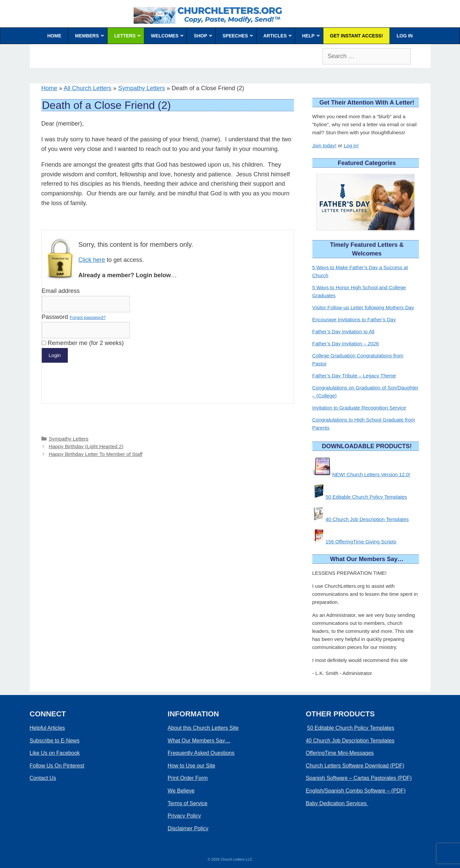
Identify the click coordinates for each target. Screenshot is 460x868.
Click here (92, 260)
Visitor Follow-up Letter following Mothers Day (363, 307)
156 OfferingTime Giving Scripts (361, 542)
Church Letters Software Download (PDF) (355, 766)
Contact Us (43, 778)
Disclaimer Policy (188, 828)
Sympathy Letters (142, 88)
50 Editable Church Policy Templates (366, 497)
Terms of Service (188, 803)
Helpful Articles (47, 728)
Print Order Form (188, 778)
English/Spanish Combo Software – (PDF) (356, 791)
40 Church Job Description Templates (367, 519)
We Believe (181, 791)
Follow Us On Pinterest (57, 766)
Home (49, 88)
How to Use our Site (191, 766)
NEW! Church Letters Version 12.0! (371, 474)
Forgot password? (88, 317)
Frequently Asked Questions (201, 753)
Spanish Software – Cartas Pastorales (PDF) (359, 778)
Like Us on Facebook (55, 753)
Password (74, 317)
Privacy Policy (184, 816)
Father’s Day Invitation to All (343, 331)
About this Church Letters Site (203, 728)
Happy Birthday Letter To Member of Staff (96, 454)
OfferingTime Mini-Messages (340, 753)
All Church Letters (88, 88)
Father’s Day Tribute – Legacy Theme (354, 376)
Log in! (351, 145)
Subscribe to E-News (55, 741)
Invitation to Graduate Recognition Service (359, 408)
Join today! (325, 145)
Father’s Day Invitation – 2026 (346, 343)
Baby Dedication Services (337, 803)
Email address (61, 291)
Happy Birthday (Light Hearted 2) (86, 446)
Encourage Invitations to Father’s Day (354, 319)
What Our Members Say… (199, 741)
